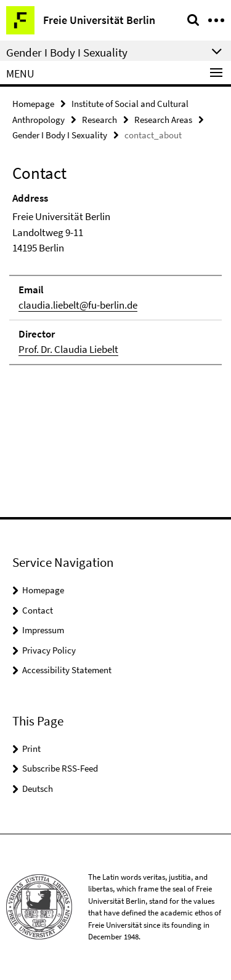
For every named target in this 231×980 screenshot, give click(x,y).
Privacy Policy (49, 650)
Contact (38, 610)
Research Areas (163, 120)
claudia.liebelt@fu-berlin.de (78, 305)
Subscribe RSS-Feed (60, 768)
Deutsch (38, 788)
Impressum (43, 630)
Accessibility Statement (67, 670)
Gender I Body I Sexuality (60, 135)
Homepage (33, 104)
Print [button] (31, 749)
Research (99, 120)
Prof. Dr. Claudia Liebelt (68, 349)
